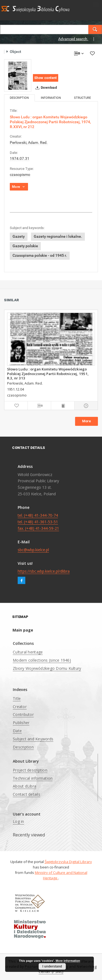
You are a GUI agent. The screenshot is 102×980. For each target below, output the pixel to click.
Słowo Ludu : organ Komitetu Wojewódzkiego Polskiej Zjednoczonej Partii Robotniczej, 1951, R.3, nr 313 (48, 373)
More (86, 421)
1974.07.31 (20, 158)
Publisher (21, 723)
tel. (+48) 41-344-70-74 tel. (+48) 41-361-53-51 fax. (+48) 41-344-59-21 (38, 522)
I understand (52, 966)
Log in (18, 821)
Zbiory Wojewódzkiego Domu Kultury (47, 668)
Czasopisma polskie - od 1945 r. (40, 255)
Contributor (23, 714)
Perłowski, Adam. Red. (29, 142)
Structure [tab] (82, 98)
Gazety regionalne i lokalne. (58, 236)
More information (68, 961)
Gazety (19, 236)
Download (45, 88)
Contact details (27, 794)
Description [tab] (19, 98)
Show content (46, 78)
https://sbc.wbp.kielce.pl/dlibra (44, 571)
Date (17, 731)
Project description (30, 770)
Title (17, 698)
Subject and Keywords (33, 739)
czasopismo (20, 175)
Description (23, 747)
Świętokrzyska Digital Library (68, 862)
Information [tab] (51, 98)
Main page (23, 630)
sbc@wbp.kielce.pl (33, 550)
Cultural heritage (28, 652)
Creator (20, 707)
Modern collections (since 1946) (42, 660)
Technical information (33, 778)
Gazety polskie (25, 246)
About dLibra (24, 786)
